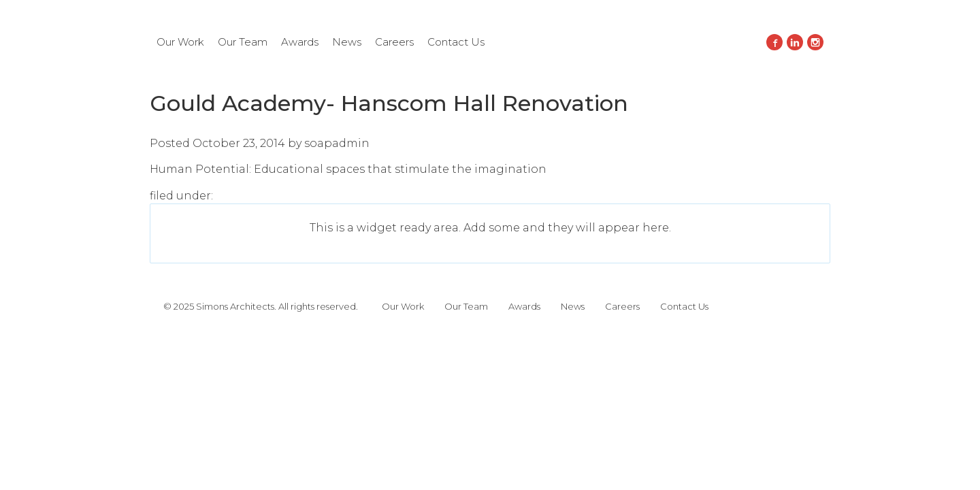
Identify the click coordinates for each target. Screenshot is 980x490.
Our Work (180, 42)
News (347, 42)
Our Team (243, 42)
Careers (394, 42)
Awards (300, 42)
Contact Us (456, 42)
